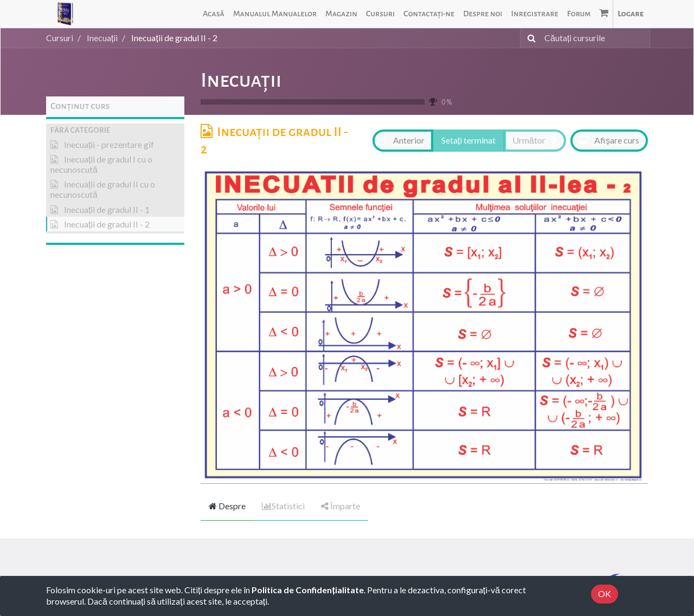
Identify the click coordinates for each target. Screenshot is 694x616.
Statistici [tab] (283, 506)
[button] (115, 130)
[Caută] (529, 38)
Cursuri (60, 38)
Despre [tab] (227, 506)
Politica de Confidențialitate (307, 590)
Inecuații (241, 80)
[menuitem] (214, 14)
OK (605, 594)
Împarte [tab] (340, 506)
